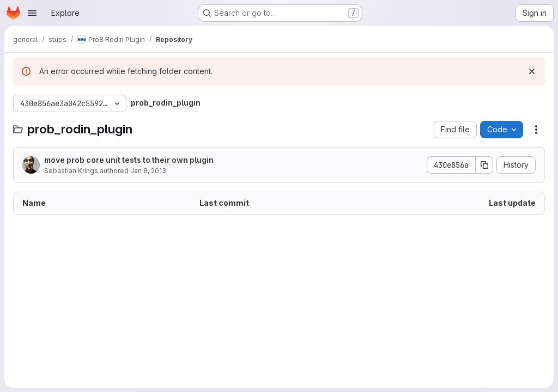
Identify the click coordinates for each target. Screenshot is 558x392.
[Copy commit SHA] (484, 165)
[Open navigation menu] (32, 13)
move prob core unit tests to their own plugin (129, 160)
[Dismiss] (532, 71)
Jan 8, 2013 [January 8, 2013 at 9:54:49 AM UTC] (148, 171)
